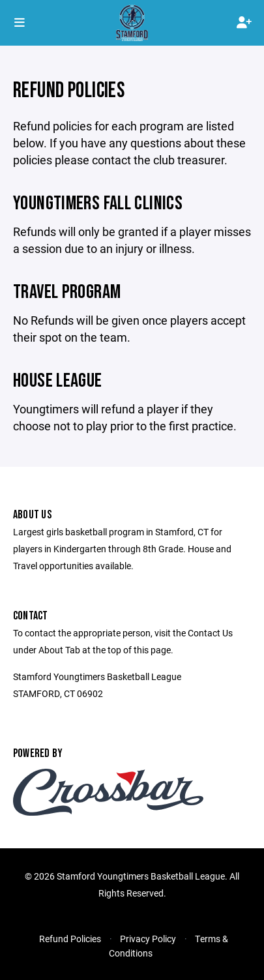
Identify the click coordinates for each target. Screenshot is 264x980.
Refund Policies (70, 939)
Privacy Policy (148, 939)
